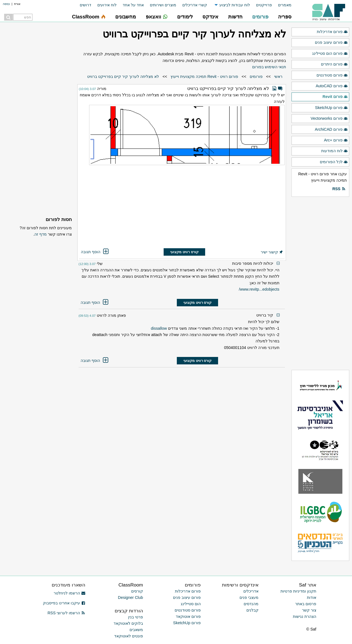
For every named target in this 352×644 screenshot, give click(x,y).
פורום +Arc (336, 140)
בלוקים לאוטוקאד (128, 623)
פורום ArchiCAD (331, 130)
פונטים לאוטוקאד (129, 636)
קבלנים (252, 610)
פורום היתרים (334, 64)
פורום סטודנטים (332, 75)
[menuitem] (282, 5)
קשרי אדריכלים (195, 5)
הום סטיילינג (191, 604)
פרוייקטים (264, 5)
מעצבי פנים (249, 597)
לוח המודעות (335, 151)
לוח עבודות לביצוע (235, 5)
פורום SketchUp (332, 108)
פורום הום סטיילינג (330, 54)
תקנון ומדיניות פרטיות (298, 591)
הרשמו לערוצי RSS (66, 613)
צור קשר (309, 610)
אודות (312, 597)
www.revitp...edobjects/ (259, 289)
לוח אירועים (107, 5)
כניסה (6, 4)
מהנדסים (251, 604)
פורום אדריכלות (332, 32)
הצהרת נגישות (305, 616)
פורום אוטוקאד (188, 616)
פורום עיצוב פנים (331, 43)
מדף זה (41, 234)
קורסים (137, 591)
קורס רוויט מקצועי (184, 252)
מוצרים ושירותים (163, 5)
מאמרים (285, 5)
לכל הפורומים (334, 162)
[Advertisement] (182, 207)
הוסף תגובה (95, 252)
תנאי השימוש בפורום (269, 67)
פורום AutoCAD (332, 86)
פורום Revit (335, 97)
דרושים (86, 5)
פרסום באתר (306, 604)
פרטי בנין (136, 617)
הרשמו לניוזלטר (69, 593)
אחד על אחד (133, 5)
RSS (339, 189)
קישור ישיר (272, 252)
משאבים (136, 630)
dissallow (159, 328)
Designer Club (130, 597)
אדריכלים (251, 591)
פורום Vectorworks (329, 119)
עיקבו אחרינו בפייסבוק (64, 603)
